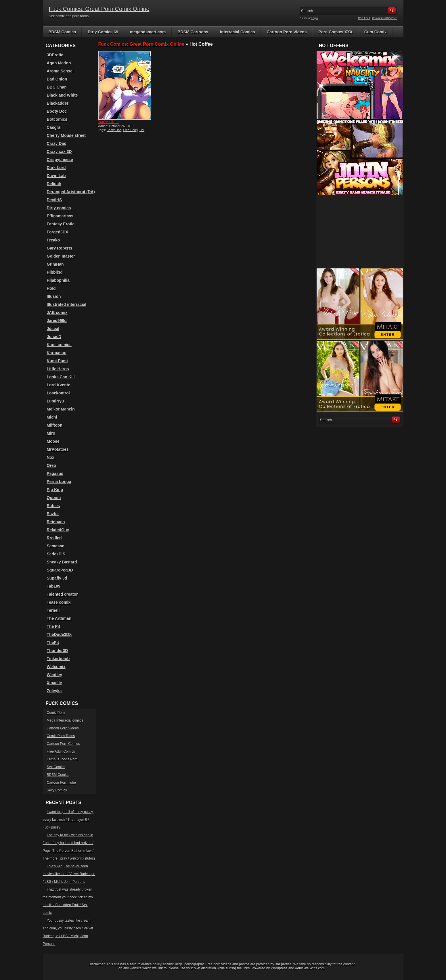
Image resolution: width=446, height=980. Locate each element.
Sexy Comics (57, 790)
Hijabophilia (58, 280)
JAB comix (57, 312)
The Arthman (59, 618)
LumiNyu (55, 401)
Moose (53, 441)
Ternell (53, 610)
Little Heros (58, 369)
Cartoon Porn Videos (287, 32)
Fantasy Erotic (61, 224)
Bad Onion (57, 79)
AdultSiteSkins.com (310, 968)
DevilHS (54, 200)
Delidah (54, 184)
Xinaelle (54, 683)
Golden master (61, 256)
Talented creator (62, 594)
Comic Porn (56, 713)
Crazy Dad (57, 143)
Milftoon (55, 425)
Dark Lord (56, 168)
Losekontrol (58, 393)
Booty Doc (114, 130)
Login (315, 18)
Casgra (54, 127)
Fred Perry (130, 130)
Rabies (53, 506)
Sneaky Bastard (62, 562)
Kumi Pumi (57, 361)
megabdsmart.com (148, 32)
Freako (53, 240)
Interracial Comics (237, 32)
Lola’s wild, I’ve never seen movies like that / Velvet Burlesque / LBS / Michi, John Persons (69, 874)
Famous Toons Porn (62, 759)
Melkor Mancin (61, 409)
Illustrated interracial (67, 304)
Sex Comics (56, 767)
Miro (51, 433)
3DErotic (55, 55)
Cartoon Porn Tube (61, 783)
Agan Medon (59, 63)
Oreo (52, 465)
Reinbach (56, 522)
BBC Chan (57, 87)
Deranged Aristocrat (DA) (71, 192)
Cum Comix (376, 32)
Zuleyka (54, 691)
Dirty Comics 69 (103, 32)
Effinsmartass (60, 216)
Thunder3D (58, 651)
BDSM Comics (62, 32)
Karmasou (57, 353)
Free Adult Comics (61, 751)
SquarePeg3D (60, 570)
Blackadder (58, 103)
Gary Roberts (60, 248)
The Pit (54, 626)
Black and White (62, 95)
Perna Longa (59, 482)
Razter (53, 514)
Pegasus (55, 473)
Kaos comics (59, 345)
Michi (52, 417)
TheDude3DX (59, 634)
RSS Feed (364, 18)
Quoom (54, 498)
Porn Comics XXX (335, 32)
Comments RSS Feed (385, 18)
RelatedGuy (58, 530)
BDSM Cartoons (193, 32)
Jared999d (57, 321)
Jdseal (53, 329)
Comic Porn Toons (61, 736)
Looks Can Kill (61, 377)
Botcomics (57, 119)
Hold (51, 288)
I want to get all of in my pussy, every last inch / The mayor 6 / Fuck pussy (68, 820)
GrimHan (55, 264)
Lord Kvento (59, 385)
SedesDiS (56, 554)
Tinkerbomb (58, 659)
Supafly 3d (57, 578)
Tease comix (59, 602)
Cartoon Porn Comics (63, 744)
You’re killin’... (109, 122)
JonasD (54, 337)
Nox (51, 457)
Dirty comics (59, 208)
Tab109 (54, 586)
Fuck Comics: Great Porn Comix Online (99, 9)
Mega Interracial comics (65, 720)
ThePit (53, 643)
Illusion (54, 296)
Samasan (56, 546)
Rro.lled (54, 538)
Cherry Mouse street (66, 135)
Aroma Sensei (60, 71)
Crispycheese (60, 160)
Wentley (54, 675)
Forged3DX (58, 232)
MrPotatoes (58, 449)
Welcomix (56, 667)
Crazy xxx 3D (59, 151)
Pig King (55, 490)
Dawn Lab (56, 176)
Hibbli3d (55, 272)
